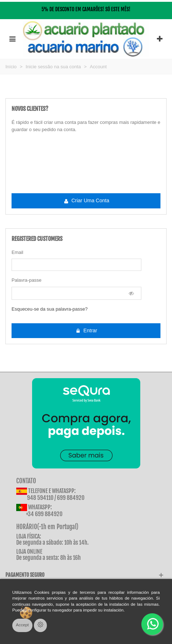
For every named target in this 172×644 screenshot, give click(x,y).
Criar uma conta (86, 201)
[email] (76, 265)
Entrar (86, 331)
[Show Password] (132, 293)
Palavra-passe (27, 280)
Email (17, 252)
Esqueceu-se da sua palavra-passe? (50, 309)
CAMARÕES (92, 9)
